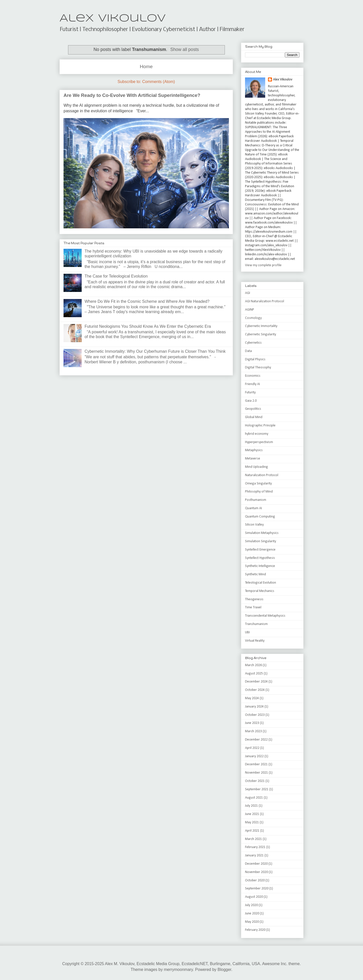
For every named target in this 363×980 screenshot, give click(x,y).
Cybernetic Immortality (261, 326)
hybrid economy (257, 434)
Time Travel (253, 607)
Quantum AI (253, 508)
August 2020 (254, 897)
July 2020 (251, 905)
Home (146, 66)
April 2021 (252, 831)
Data (248, 351)
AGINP (250, 310)
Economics (253, 376)
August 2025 (254, 674)
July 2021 (251, 806)
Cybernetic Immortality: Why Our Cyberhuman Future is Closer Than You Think (155, 351)
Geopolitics (253, 409)
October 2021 (255, 781)
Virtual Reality (255, 641)
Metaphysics (254, 450)
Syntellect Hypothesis (260, 558)
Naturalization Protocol (262, 475)
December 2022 (256, 740)
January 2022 (254, 756)
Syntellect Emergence (260, 550)
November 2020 (256, 872)
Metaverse (253, 459)
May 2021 (252, 822)
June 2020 (252, 914)
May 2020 (252, 922)
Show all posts (184, 49)
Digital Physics (255, 359)
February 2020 (255, 930)
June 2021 (252, 814)
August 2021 (254, 798)
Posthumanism (256, 500)
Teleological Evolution (261, 583)
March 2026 (253, 665)
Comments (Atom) (159, 82)
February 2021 (255, 847)
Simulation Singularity (261, 541)
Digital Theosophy (258, 367)
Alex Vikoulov (113, 19)
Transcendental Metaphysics (265, 616)
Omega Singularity (258, 484)
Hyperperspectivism (259, 442)
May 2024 (252, 698)
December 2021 (256, 764)
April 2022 (252, 748)
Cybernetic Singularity (261, 334)
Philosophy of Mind (259, 492)
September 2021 (257, 789)
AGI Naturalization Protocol (265, 301)
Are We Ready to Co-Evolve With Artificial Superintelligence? (132, 95)
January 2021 (254, 855)
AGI (248, 293)
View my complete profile (263, 265)
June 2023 (252, 723)
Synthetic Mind (255, 574)
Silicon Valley (254, 525)
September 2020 (257, 889)
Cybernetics (253, 343)
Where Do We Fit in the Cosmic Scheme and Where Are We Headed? (147, 301)
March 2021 (253, 839)
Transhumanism (256, 624)
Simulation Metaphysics (262, 533)
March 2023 (253, 731)
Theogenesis (254, 599)
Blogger (224, 970)
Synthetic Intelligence (260, 566)
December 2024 (256, 682)
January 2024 (254, 707)
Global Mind (254, 417)
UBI (247, 632)
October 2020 (255, 880)
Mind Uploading (256, 467)
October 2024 (255, 690)
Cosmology (253, 318)
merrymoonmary (178, 970)
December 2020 (256, 864)
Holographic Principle (260, 426)
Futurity (250, 392)
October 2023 (255, 715)
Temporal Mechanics (260, 591)
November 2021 (256, 773)
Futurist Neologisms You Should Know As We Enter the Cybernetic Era (148, 326)
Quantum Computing (260, 517)
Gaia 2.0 (251, 401)
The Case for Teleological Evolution (116, 276)
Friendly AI (252, 384)
